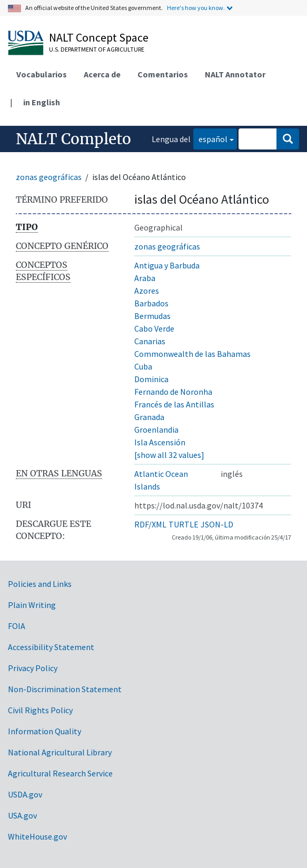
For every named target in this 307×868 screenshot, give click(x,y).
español (210, 138)
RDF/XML (150, 524)
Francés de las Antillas (174, 404)
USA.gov (22, 815)
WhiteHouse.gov (37, 836)
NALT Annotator (235, 74)
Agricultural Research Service (60, 773)
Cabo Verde (154, 328)
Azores (147, 291)
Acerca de (102, 74)
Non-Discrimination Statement (65, 689)
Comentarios (163, 74)
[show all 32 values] (169, 455)
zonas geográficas (49, 177)
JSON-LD (217, 524)
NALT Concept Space (99, 37)
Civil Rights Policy (40, 710)
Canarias (150, 341)
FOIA (17, 626)
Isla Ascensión (160, 442)
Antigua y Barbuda (167, 265)
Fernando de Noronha (173, 392)
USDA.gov (25, 794)
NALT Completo (73, 139)
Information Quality (44, 731)
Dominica (151, 379)
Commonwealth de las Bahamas (192, 354)
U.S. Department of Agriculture (97, 49)
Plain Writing (32, 605)
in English (42, 102)
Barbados (151, 303)
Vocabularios (42, 74)
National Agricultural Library (60, 752)
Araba (145, 278)
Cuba (143, 366)
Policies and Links (40, 584)
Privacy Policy (33, 668)
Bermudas (152, 316)
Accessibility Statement (51, 647)
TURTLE (184, 524)
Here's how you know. (196, 8)
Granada (149, 417)
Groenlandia (156, 430)
